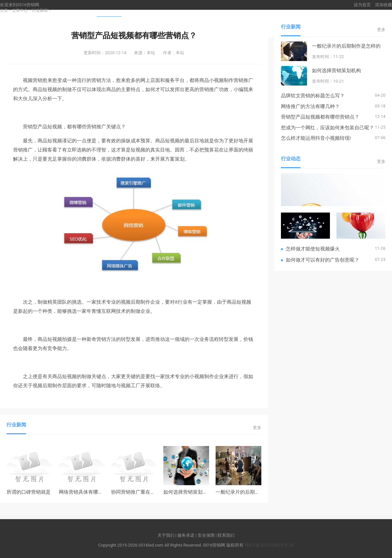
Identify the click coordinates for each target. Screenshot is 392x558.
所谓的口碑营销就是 (29, 492)
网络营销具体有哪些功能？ (88, 492)
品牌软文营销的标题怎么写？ (313, 96)
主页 (4, 10)
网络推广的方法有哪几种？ (310, 106)
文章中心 (20, 10)
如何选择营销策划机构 (188, 492)
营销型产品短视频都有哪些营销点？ (320, 117)
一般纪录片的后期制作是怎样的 (250, 492)
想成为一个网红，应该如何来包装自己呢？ (327, 128)
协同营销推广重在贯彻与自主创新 (148, 492)
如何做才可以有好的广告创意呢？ (323, 260)
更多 (257, 428)
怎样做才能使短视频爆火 (313, 249)
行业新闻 (40, 10)
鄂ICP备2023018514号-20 (269, 545)
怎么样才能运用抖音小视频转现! (316, 138)
